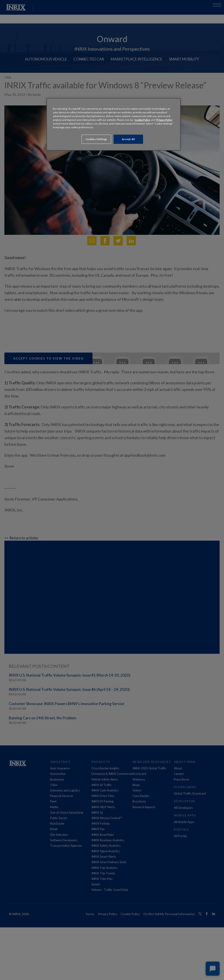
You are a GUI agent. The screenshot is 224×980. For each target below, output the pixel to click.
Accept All (128, 139)
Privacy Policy (164, 120)
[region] (114, 124)
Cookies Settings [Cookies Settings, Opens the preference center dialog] (96, 139)
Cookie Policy (142, 120)
